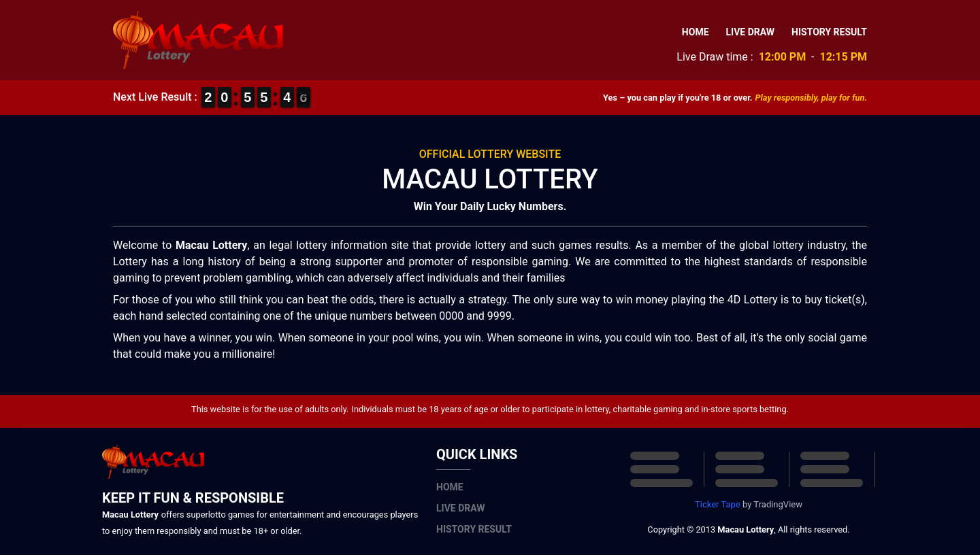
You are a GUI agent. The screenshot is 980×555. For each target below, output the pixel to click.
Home (696, 32)
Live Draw (751, 32)
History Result (829, 32)
